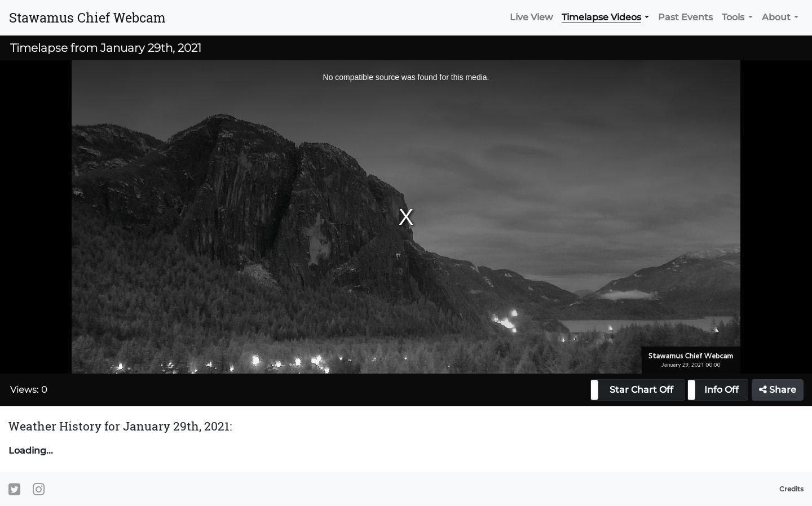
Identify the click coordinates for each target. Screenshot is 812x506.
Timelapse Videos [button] (601, 17)
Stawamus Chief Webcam (87, 17)
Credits (791, 489)
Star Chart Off (641, 390)
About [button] (776, 17)
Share (778, 390)
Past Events (685, 17)
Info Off (721, 390)
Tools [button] (733, 17)
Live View (531, 17)
